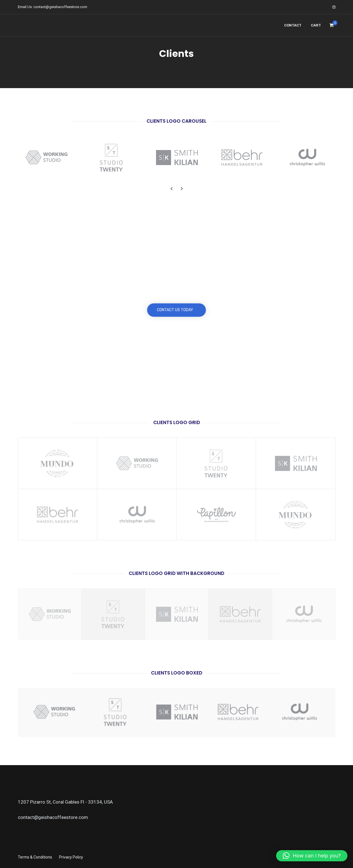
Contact (293, 25)
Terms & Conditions (35, 857)
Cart (316, 25)
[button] (312, 856)
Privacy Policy (71, 857)
